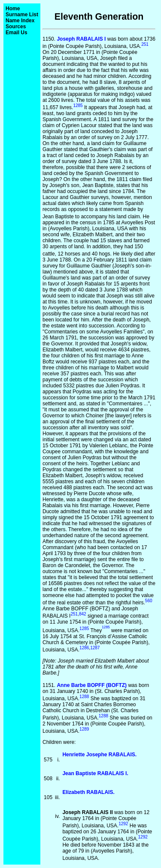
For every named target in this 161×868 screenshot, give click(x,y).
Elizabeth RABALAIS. (88, 792)
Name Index (20, 21)
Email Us (17, 33)
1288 (84, 697)
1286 (84, 648)
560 (149, 601)
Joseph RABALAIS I (81, 39)
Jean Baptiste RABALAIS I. (95, 773)
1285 (78, 106)
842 (83, 614)
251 (145, 44)
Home (13, 9)
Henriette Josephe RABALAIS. (99, 755)
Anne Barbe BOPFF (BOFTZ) (92, 685)
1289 (84, 729)
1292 (123, 824)
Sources (16, 27)
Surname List (22, 15)
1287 (95, 648)
